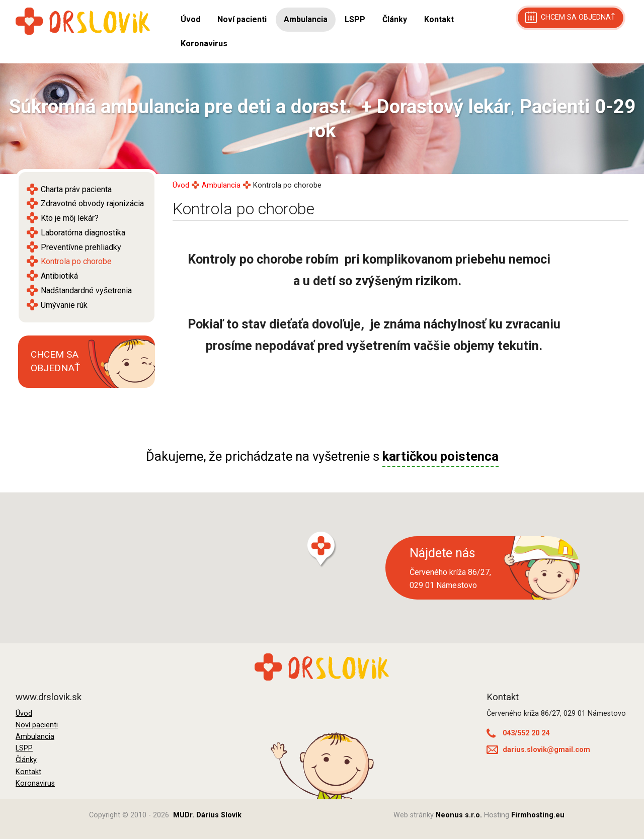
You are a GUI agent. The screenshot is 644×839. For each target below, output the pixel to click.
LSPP (355, 19)
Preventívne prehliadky (81, 247)
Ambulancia (306, 19)
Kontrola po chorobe (76, 261)
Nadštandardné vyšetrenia (86, 290)
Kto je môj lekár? (70, 218)
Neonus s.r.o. (459, 815)
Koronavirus (204, 44)
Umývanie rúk (64, 305)
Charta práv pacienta (76, 189)
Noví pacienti (242, 19)
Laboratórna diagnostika (83, 233)
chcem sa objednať (570, 17)
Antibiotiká (59, 276)
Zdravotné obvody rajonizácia (92, 203)
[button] (322, 550)
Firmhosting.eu (538, 815)
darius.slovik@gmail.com (538, 750)
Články (395, 19)
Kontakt (439, 19)
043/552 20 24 (518, 733)
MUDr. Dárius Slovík (207, 815)
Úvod (190, 19)
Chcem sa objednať (55, 361)
